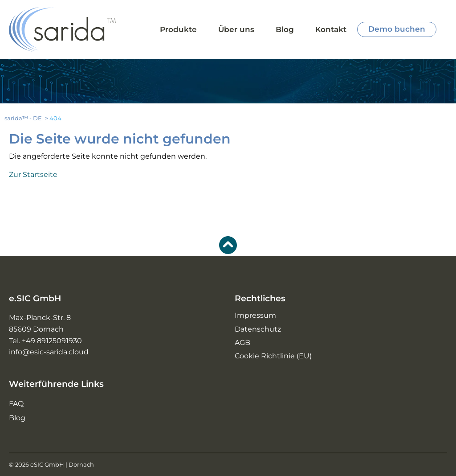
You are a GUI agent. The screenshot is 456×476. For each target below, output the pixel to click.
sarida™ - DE (23, 118)
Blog (285, 29)
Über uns (236, 29)
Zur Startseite (33, 174)
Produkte (178, 29)
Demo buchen (397, 29)
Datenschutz (258, 329)
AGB (242, 343)
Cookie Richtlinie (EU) (273, 356)
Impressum (255, 315)
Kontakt (331, 29)
